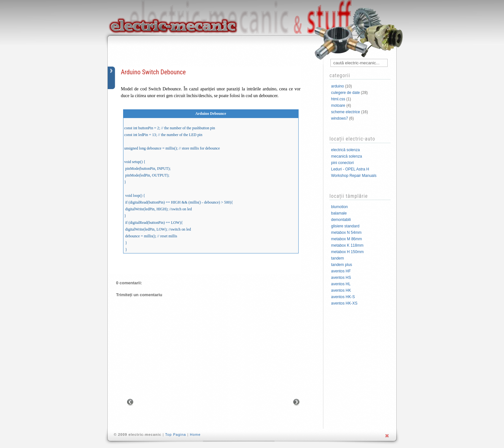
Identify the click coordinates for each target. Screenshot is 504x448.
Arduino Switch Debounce (153, 72)
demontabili (341, 220)
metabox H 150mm (347, 252)
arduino (337, 86)
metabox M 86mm (346, 239)
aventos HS (341, 278)
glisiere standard (345, 226)
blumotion (339, 207)
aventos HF (341, 271)
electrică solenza (345, 150)
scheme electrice (346, 112)
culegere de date (345, 93)
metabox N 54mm (346, 233)
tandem (337, 258)
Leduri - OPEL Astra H (350, 169)
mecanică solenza (346, 156)
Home (195, 434)
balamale (339, 213)
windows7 (340, 118)
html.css (338, 99)
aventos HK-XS (344, 303)
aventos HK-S (343, 297)
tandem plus (342, 265)
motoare (338, 105)
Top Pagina (176, 434)
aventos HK (341, 290)
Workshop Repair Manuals (354, 176)
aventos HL (341, 284)
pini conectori (342, 163)
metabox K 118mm (347, 245)
